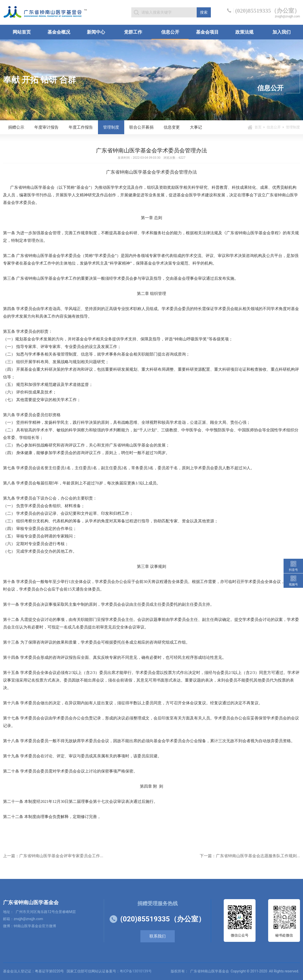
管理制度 (111, 127)
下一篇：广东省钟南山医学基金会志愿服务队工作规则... (250, 856)
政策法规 (244, 32)
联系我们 (158, 936)
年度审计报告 (46, 127)
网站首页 (22, 32)
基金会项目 (207, 32)
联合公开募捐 (141, 127)
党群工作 (133, 32)
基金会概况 (59, 32)
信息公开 (170, 32)
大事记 (196, 127)
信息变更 (172, 127)
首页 (258, 127)
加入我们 (282, 32)
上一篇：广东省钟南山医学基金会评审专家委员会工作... (53, 856)
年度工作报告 (81, 127)
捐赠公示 (16, 127)
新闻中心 (96, 32)
